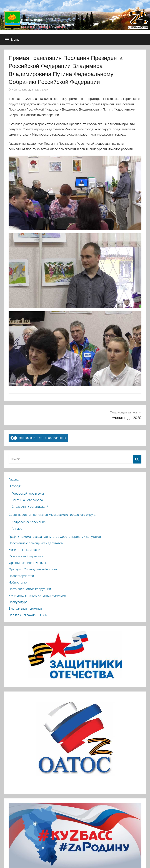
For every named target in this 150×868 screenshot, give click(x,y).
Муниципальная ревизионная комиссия (37, 595)
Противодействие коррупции (30, 589)
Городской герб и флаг (28, 494)
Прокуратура (18, 602)
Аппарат (18, 529)
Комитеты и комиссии (24, 550)
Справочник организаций (30, 507)
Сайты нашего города (27, 500)
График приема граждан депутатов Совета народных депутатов (55, 537)
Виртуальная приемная (25, 609)
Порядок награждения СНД (28, 615)
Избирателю (18, 582)
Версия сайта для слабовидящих (38, 438)
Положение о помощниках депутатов (36, 543)
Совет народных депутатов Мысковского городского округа (52, 515)
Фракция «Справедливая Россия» (33, 569)
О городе (15, 486)
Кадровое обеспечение (29, 522)
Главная (14, 479)
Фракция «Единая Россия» (28, 563)
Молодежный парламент (27, 556)
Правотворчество (21, 576)
